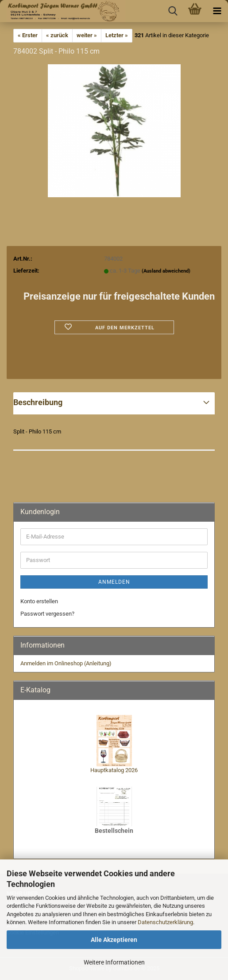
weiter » (87, 35)
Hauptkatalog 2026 (114, 770)
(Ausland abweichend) (166, 271)
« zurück (57, 35)
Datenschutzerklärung (165, 922)
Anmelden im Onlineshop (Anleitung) (66, 663)
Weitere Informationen (114, 962)
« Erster (28, 35)
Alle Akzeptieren (114, 940)
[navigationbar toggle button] (217, 11)
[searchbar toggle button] (173, 11)
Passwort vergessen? (47, 614)
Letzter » (117, 35)
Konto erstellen (39, 601)
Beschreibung (38, 402)
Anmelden (114, 582)
